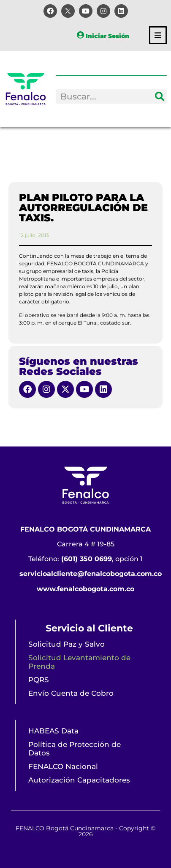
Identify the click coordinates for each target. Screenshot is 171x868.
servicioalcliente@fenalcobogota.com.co (91, 574)
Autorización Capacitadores (79, 780)
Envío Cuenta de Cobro (71, 693)
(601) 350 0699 (87, 559)
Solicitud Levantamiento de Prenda (79, 662)
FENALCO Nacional (63, 766)
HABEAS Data (53, 731)
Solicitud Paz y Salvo (66, 644)
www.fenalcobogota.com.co (85, 589)
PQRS (39, 680)
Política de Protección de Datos (75, 749)
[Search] (160, 96)
